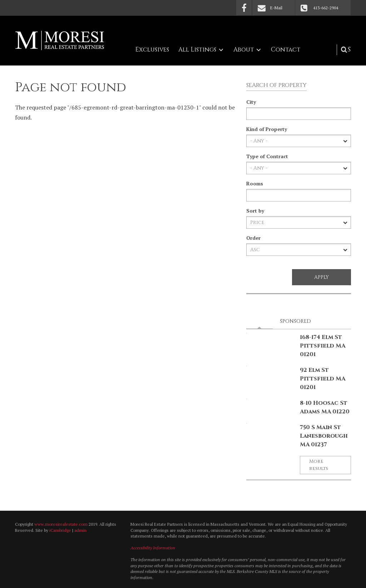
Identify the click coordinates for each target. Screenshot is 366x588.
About (244, 50)
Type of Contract (267, 156)
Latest (262, 321)
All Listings (197, 50)
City (251, 102)
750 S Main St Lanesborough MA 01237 (324, 436)
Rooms (255, 183)
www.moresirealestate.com (61, 524)
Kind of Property (267, 129)
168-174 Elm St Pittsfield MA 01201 (323, 346)
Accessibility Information (153, 548)
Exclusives (152, 50)
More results (319, 465)
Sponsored (295, 321)
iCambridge (60, 530)
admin (80, 530)
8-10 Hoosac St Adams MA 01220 (325, 407)
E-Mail (276, 8)
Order (253, 238)
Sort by (255, 211)
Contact (286, 50)
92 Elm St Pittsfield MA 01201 (323, 379)
